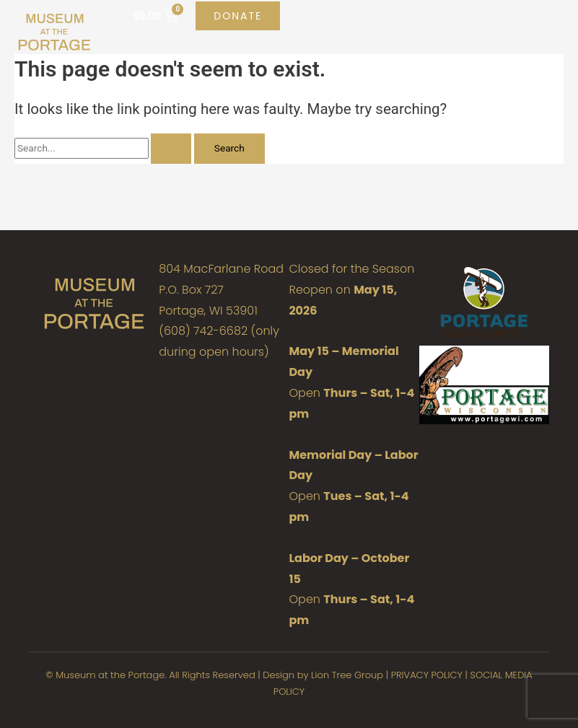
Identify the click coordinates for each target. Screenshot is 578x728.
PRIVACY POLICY (427, 675)
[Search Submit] (171, 149)
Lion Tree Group (347, 675)
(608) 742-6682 (203, 331)
